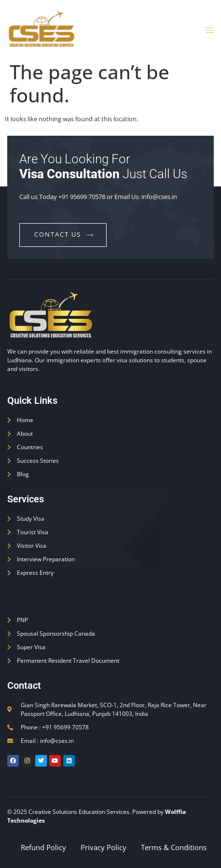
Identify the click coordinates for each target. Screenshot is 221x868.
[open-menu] (207, 31)
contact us (64, 234)
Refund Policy (43, 847)
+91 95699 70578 (82, 197)
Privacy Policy (104, 847)
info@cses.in (159, 197)
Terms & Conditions (174, 847)
